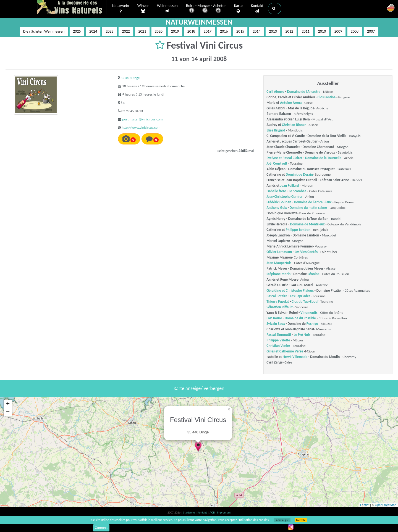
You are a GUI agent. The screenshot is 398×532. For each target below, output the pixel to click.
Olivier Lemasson (279, 252)
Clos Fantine (327, 97)
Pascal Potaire (277, 296)
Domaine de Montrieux (307, 224)
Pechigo (312, 324)
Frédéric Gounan (279, 202)
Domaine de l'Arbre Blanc (313, 202)
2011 (305, 31)
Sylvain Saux (276, 324)
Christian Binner (294, 125)
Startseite (189, 513)
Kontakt (257, 9)
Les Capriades (300, 296)
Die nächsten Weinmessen (44, 31)
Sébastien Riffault (279, 307)
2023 (109, 31)
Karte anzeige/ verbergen (199, 388)
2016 (224, 31)
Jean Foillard (290, 185)
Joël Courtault (277, 163)
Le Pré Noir (302, 335)
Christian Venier (278, 346)
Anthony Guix (277, 208)
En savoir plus (282, 520)
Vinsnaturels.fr (72, 7)
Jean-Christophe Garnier (284, 197)
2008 (355, 31)
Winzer (143, 9)
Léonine (314, 274)
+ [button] (8, 404)
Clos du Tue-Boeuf (305, 301)
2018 (191, 31)
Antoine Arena (291, 103)
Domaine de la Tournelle (323, 158)
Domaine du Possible (300, 318)
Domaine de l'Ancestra (304, 92)
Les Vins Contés (306, 252)
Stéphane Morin (278, 274)
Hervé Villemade (295, 357)
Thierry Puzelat (278, 301)
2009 (338, 31)
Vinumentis (309, 313)
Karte (238, 9)
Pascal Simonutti (279, 335)
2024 (93, 31)
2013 (273, 31)
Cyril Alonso (275, 92)
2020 (159, 31)
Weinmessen (167, 8)
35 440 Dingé (130, 78)
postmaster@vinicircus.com (142, 119)
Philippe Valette (278, 340)
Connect (101, 528)
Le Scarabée (298, 191)
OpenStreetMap (386, 505)
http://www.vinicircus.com (141, 127)
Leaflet (365, 505)
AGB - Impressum (220, 513)
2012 (289, 31)
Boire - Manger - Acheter (206, 9)
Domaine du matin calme (308, 208)
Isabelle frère (276, 191)
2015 (240, 31)
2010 (322, 31)
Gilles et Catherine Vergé (285, 351)
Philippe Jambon (298, 230)
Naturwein (121, 9)
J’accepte (301, 520)
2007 (371, 31)
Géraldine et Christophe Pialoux (290, 290)
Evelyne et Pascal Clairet (284, 158)
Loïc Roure (274, 318)
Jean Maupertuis (279, 263)
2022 (126, 31)
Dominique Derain (299, 174)
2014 (256, 31)
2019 (175, 31)
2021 (142, 31)
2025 (77, 31)
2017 (208, 31)
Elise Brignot (276, 130)
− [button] (8, 412)
